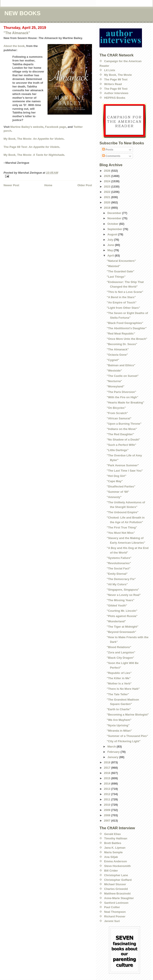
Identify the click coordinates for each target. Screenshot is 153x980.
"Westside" (114, 371)
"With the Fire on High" (122, 397)
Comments (111, 156)
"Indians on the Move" (122, 429)
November (115, 218)
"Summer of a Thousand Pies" (127, 736)
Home (48, 185)
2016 (108, 773)
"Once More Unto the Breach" (127, 339)
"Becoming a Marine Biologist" (128, 715)
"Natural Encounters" (121, 261)
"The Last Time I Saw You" (125, 471)
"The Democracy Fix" (121, 579)
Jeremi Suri (112, 921)
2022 (108, 192)
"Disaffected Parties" (121, 486)
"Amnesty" (114, 497)
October (113, 224)
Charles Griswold (116, 889)
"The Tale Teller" (118, 694)
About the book (14, 46)
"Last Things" (116, 277)
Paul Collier (112, 907)
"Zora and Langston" (121, 652)
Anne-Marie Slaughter (119, 898)
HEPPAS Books (115, 98)
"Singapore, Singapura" (123, 590)
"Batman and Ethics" (121, 365)
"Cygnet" (113, 360)
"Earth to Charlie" (119, 709)
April (111, 256)
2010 (108, 805)
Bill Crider (111, 871)
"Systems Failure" (119, 558)
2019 (108, 208)
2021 (108, 197)
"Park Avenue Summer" (123, 465)
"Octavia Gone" (117, 355)
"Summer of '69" (118, 492)
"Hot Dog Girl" (116, 476)
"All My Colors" (117, 584)
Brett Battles (113, 843)
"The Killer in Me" (119, 678)
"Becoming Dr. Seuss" (122, 344)
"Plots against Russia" (122, 616)
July (111, 240)
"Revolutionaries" (119, 563)
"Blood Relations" (119, 647)
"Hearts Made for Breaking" (125, 403)
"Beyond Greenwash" (121, 632)
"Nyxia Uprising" (118, 725)
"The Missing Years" (120, 600)
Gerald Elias (112, 834)
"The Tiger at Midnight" (122, 627)
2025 (108, 176)
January (113, 757)
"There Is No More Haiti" (123, 689)
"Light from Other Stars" (123, 308)
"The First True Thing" (122, 527)
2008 (108, 815)
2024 (108, 181)
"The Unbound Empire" (122, 512)
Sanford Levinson (116, 903)
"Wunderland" (116, 621)
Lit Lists (110, 70)
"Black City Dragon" (120, 658)
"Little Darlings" (118, 450)
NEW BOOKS (22, 13)
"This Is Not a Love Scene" (125, 292)
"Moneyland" (115, 386)
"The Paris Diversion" (121, 392)
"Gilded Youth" (117, 605)
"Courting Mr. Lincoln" (122, 611)
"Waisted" (113, 266)
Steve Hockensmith (117, 866)
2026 (108, 171)
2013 (108, 789)
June (111, 245)
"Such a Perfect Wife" (121, 445)
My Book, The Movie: (34, 139)
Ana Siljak (111, 857)
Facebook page (56, 127)
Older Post (85, 185)
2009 (108, 810)
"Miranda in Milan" (119, 731)
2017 (108, 768)
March (112, 747)
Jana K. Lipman (115, 848)
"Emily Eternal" (117, 574)
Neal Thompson (115, 912)
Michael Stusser (115, 884)
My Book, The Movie (118, 75)
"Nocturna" (114, 381)
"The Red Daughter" (120, 434)
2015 (108, 778)
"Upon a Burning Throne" (124, 424)
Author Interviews (116, 93)
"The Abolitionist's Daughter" (127, 328)
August (113, 234)
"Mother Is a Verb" (119, 683)
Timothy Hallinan (116, 838)
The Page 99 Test (116, 79)
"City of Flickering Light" (123, 741)
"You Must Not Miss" (121, 533)
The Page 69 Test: (31, 147)
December (115, 213)
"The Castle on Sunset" (123, 376)
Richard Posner (115, 916)
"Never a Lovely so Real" (124, 595)
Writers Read (113, 84)
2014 (108, 784)
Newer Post (11, 185)
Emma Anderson (116, 861)
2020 (108, 202)
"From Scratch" (117, 413)
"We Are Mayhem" (119, 720)
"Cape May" (115, 481)
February (114, 752)
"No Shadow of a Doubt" (123, 440)
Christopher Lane (116, 875)
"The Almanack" (17, 33)
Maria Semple (113, 852)
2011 (108, 799)
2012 (108, 794)
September (115, 229)
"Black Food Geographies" (125, 323)
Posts (108, 150)
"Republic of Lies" (119, 673)
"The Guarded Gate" (120, 271)
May (111, 250)
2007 (108, 821)
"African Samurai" (119, 418)
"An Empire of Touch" (121, 302)
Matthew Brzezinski (117, 894)
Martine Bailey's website (27, 127)
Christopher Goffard (118, 880)
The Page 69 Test (116, 89)
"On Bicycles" (116, 408)
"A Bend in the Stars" (121, 297)
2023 (108, 187)
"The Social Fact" (119, 568)
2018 (108, 762)
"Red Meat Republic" (121, 334)
